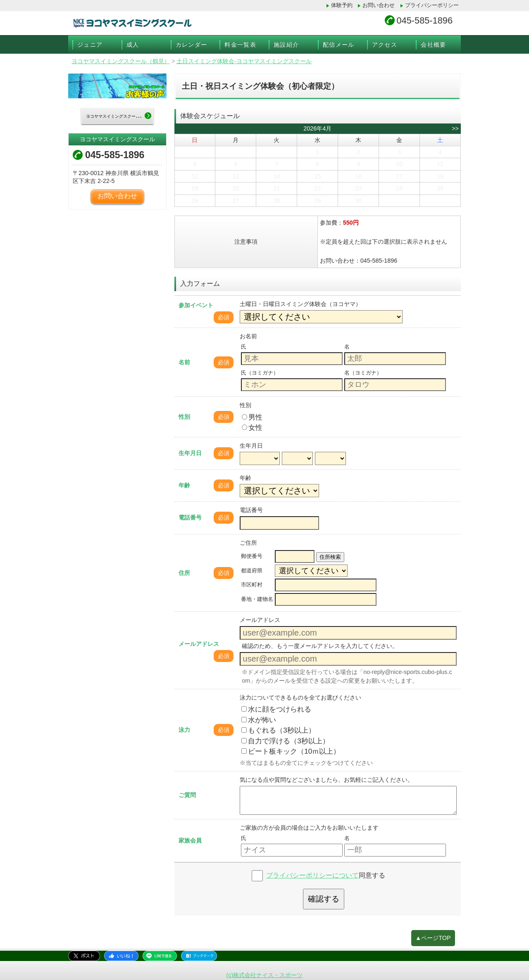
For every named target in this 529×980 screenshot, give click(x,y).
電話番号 (190, 517)
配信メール (339, 45)
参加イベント (196, 305)
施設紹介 (286, 45)
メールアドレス (199, 644)
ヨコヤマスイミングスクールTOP (120, 116)
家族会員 (190, 840)
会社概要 (434, 45)
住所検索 (330, 557)
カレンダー (192, 45)
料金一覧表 (240, 45)
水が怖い (259, 720)
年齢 (184, 485)
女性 (252, 427)
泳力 (184, 730)
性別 (184, 417)
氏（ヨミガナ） (260, 373)
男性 (252, 417)
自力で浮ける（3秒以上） (285, 741)
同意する (326, 875)
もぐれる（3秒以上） (278, 730)
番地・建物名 (257, 599)
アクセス (385, 45)
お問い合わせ (379, 5)
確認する (324, 899)
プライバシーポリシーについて (312, 875)
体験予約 (342, 5)
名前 (184, 362)
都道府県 (252, 571)
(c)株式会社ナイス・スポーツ (265, 975)
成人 (133, 45)
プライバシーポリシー (432, 5)
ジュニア (90, 45)
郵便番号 (252, 556)
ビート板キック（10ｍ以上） (291, 751)
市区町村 (252, 585)
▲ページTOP (433, 938)
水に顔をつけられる (276, 709)
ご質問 (187, 795)
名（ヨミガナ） (363, 373)
